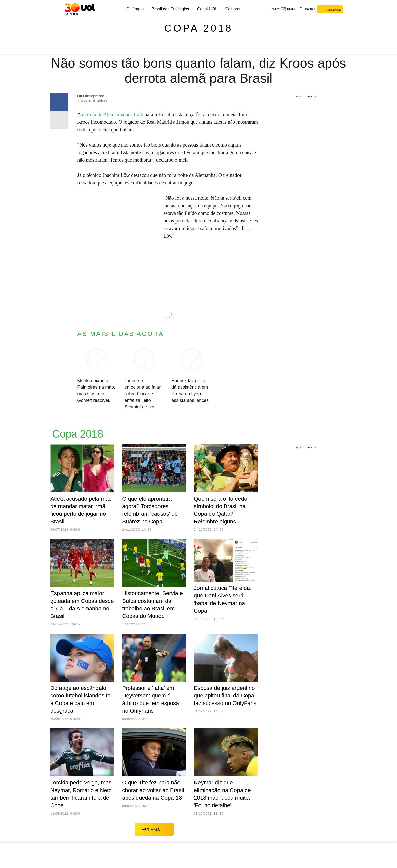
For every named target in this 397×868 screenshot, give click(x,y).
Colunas (233, 9)
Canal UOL (207, 9)
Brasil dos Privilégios (170, 9)
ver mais (154, 829)
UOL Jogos (134, 9)
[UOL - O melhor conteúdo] (80, 9)
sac (275, 9)
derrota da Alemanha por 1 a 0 (113, 114)
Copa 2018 (198, 28)
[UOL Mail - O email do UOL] (289, 9)
